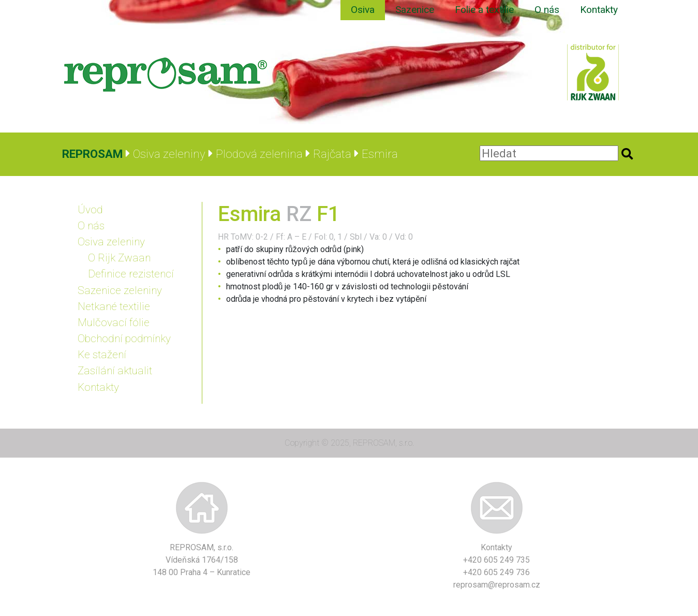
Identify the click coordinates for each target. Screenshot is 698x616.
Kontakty (599, 10)
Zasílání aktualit (115, 371)
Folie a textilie (484, 10)
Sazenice (415, 10)
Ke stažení (102, 355)
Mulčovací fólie (114, 322)
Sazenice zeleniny (120, 290)
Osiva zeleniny (111, 242)
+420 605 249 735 (496, 560)
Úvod (90, 210)
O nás (547, 10)
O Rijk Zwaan (119, 258)
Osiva (363, 10)
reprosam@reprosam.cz (497, 585)
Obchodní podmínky (124, 339)
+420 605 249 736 (496, 572)
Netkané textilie (114, 306)
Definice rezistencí (131, 274)
